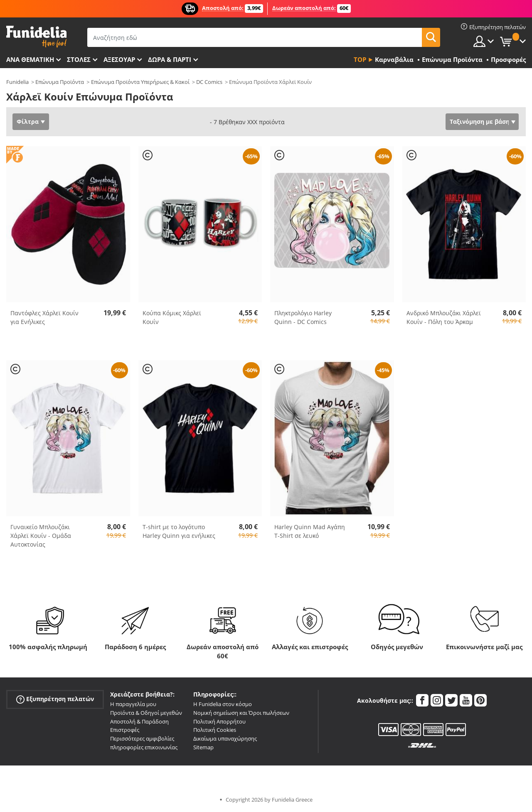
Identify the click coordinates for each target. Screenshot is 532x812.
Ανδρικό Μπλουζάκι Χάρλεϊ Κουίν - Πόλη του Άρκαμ (444, 317)
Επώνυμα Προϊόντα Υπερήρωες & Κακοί (140, 82)
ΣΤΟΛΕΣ (79, 59)
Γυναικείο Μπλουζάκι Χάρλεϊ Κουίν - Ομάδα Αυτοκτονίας (41, 536)
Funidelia (17, 82)
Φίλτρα (28, 121)
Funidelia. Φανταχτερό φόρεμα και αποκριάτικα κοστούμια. (36, 37)
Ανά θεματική (30, 59)
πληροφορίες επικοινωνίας (144, 747)
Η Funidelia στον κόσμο (223, 704)
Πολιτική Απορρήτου (219, 721)
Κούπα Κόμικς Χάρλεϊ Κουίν (172, 317)
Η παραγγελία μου (133, 704)
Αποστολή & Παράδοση (139, 721)
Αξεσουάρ (119, 59)
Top (360, 59)
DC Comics (209, 82)
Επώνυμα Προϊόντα (60, 82)
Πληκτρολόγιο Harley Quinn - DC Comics (303, 317)
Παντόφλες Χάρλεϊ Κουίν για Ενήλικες (44, 317)
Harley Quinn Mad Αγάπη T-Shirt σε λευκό (310, 531)
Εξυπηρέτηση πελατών (55, 699)
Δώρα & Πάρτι (170, 59)
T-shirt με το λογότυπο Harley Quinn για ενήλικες (179, 531)
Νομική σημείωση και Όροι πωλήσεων (241, 713)
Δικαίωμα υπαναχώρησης (225, 738)
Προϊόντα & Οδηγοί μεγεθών (146, 713)
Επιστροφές (125, 730)
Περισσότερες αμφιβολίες (142, 738)
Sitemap (203, 747)
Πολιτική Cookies (215, 730)
